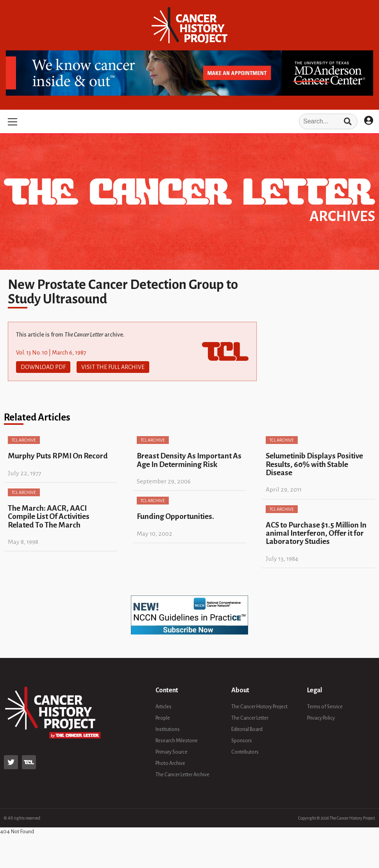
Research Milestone (177, 741)
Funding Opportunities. (175, 516)
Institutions (168, 729)
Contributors (245, 752)
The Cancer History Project (259, 707)
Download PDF (43, 367)
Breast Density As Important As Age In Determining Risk (189, 460)
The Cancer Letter (250, 718)
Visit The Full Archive (113, 367)
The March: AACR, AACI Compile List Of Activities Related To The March (49, 517)
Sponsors (242, 741)
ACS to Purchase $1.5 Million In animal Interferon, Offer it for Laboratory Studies (316, 533)
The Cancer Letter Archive (182, 775)
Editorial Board (247, 729)
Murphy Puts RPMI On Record (58, 456)
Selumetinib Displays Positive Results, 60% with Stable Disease (314, 464)
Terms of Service (325, 707)
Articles (164, 707)
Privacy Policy (321, 718)
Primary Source (172, 752)
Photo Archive (170, 763)
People (163, 718)
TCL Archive (24, 440)
